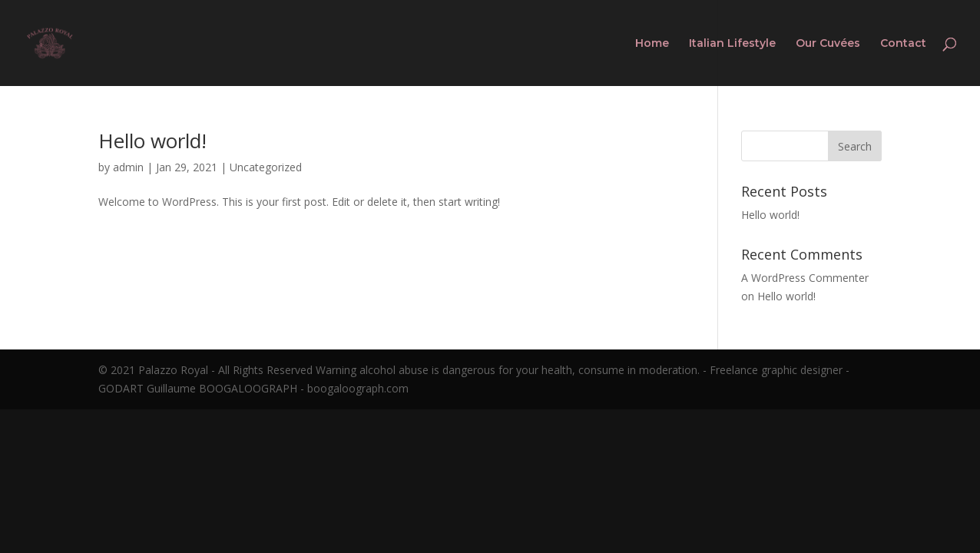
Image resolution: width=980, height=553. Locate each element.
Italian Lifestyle (732, 44)
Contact (903, 44)
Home (652, 44)
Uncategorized (266, 167)
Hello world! (152, 141)
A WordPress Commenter (805, 278)
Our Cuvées (828, 44)
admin (128, 167)
